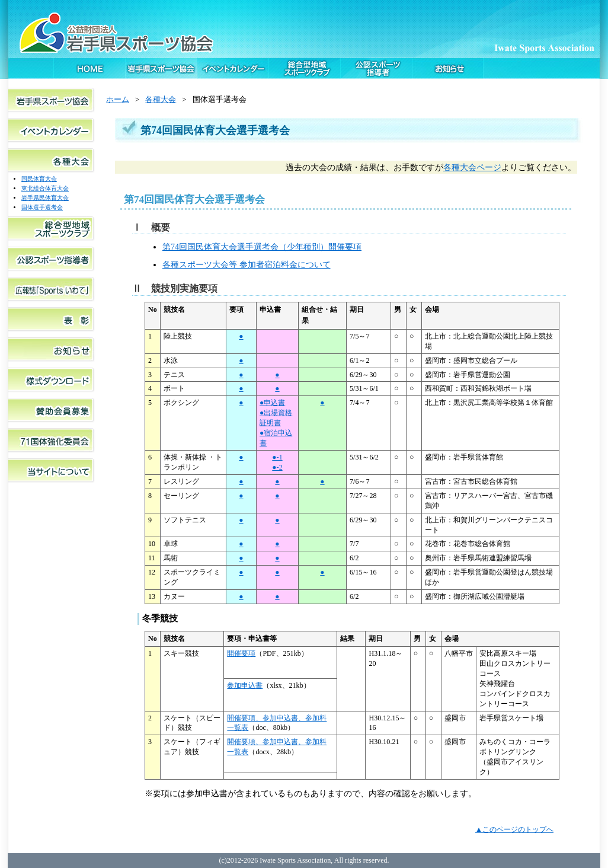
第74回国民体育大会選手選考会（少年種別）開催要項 (262, 247)
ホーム (118, 99)
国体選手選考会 (42, 207)
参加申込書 (245, 685)
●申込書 (272, 403)
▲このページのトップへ (514, 829)
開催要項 (241, 653)
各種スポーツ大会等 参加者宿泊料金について (247, 264)
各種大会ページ (472, 167)
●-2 (277, 467)
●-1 (277, 457)
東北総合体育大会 (45, 188)
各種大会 (161, 99)
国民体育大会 (39, 179)
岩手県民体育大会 (45, 198)
